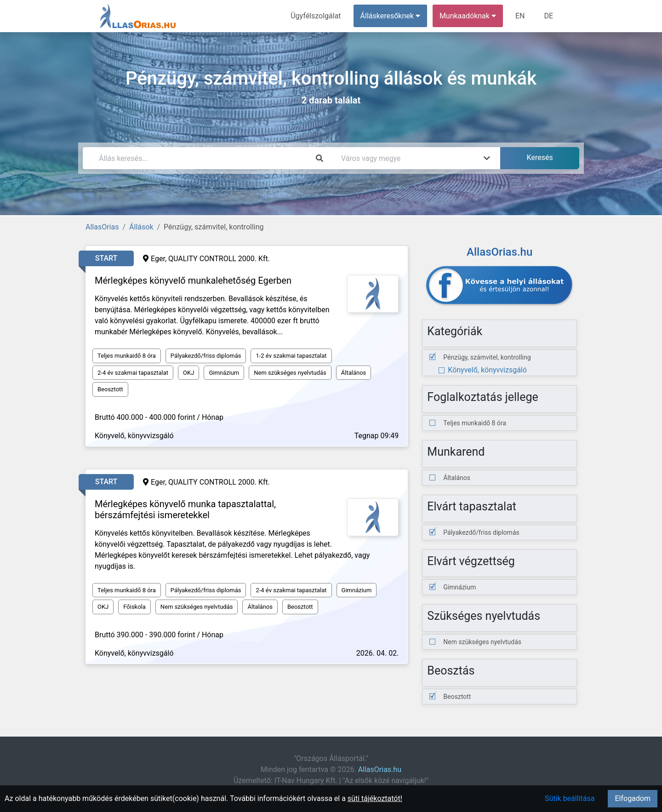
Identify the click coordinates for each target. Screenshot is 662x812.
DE (548, 16)
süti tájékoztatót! (375, 798)
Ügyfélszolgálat (316, 16)
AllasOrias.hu (380, 769)
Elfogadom (633, 798)
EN (520, 16)
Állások (141, 227)
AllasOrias (102, 227)
